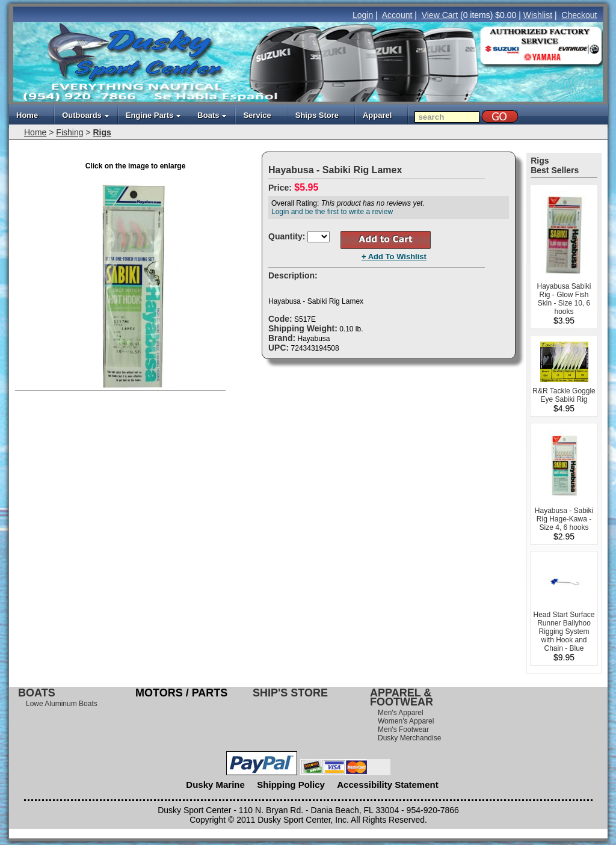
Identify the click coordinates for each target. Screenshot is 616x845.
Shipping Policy (291, 785)
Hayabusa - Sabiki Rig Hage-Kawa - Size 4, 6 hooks (564, 519)
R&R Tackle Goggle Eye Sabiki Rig (564, 395)
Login (363, 15)
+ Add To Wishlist (394, 257)
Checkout (579, 15)
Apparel (377, 115)
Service (257, 115)
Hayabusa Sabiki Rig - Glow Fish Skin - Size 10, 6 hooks (564, 299)
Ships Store (317, 115)
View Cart (440, 15)
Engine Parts (153, 115)
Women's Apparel (406, 721)
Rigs (102, 132)
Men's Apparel (401, 713)
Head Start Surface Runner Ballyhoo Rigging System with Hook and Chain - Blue (564, 631)
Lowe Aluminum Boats (62, 704)
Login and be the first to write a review (332, 212)
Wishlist (538, 15)
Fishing (69, 132)
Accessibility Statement (387, 785)
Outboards (86, 115)
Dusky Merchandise (409, 738)
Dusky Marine (215, 785)
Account (397, 15)
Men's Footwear (403, 730)
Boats (212, 115)
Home (27, 115)
